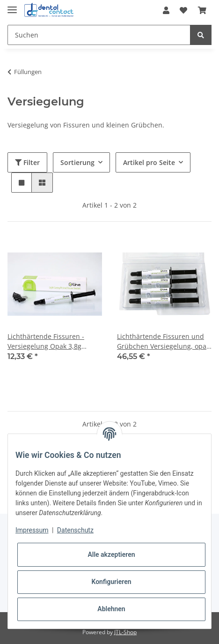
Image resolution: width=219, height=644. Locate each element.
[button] (166, 10)
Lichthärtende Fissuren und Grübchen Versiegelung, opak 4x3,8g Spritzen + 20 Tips (163, 341)
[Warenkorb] (202, 10)
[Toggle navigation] (12, 6)
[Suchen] (99, 35)
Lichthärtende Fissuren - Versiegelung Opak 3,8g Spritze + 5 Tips (46, 341)
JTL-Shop (125, 632)
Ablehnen (111, 609)
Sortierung (77, 162)
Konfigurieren (111, 582)
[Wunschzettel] (183, 10)
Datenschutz (75, 530)
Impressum (32, 530)
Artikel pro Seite (149, 162)
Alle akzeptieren (111, 554)
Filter (27, 162)
